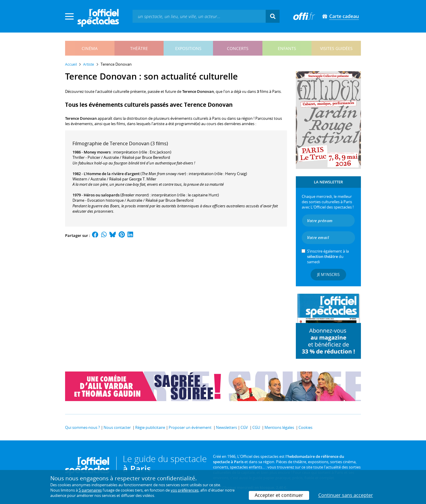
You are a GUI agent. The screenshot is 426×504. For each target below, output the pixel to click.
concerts (238, 48)
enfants (287, 48)
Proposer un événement (190, 427)
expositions (188, 48)
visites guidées (336, 48)
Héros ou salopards (102, 195)
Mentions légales (279, 427)
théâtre (139, 48)
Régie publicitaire (150, 427)
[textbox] (199, 16)
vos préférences (185, 490)
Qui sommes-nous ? (83, 427)
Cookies (305, 427)
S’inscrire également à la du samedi (328, 256)
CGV (244, 427)
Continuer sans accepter (346, 495)
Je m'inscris (328, 274)
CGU (256, 427)
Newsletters (226, 427)
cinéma (90, 48)
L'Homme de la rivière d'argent (112, 174)
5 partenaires (90, 490)
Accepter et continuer (279, 495)
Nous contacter (117, 427)
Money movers (97, 152)
